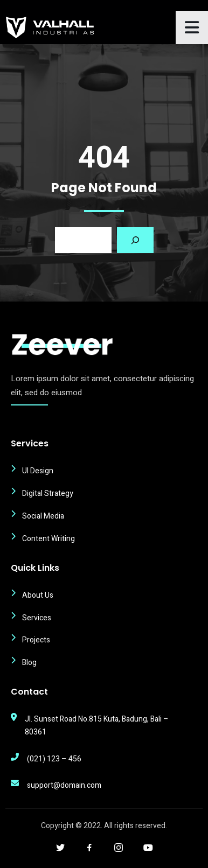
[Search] (135, 240)
